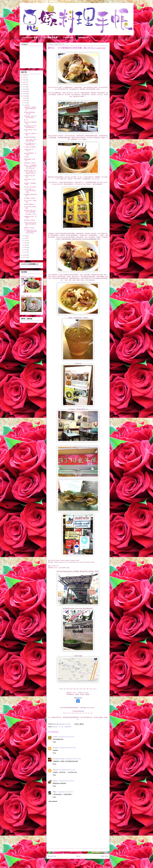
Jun (26, 241)
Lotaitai (55, 737)
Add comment (53, 801)
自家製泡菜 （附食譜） (30, 163)
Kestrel (55, 781)
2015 (25, 92)
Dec (26, 98)
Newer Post (52, 856)
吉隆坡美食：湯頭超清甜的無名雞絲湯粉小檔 (30, 109)
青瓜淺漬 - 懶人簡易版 (30, 187)
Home (78, 856)
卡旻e (54, 792)
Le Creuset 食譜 (30, 37)
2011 (25, 257)
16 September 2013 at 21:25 (67, 770)
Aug (26, 236)
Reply (54, 742)
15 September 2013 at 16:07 (66, 737)
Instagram (84, 37)
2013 (25, 96)
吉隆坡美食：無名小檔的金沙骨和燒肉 (30, 117)
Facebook (68, 37)
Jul (25, 238)
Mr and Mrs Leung (58, 759)
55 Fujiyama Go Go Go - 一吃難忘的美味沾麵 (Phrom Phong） (31, 232)
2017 (25, 87)
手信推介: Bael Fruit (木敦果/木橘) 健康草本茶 (30, 224)
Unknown (56, 748)
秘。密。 (26, 120)
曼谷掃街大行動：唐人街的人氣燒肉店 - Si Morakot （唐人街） (30, 172)
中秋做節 (26, 157)
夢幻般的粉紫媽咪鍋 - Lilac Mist (30, 113)
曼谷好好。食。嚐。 (58, 727)
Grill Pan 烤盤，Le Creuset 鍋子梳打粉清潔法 (30, 191)
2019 (25, 82)
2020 (25, 80)
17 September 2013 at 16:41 (65, 792)
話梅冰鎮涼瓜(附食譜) (30, 137)
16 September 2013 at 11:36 (73, 759)
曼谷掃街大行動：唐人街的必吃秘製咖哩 (30, 211)
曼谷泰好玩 (68, 727)
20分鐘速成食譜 (51, 37)
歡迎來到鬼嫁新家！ (29, 204)
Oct (25, 103)
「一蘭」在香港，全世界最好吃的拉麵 (30, 140)
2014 (25, 94)
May (26, 243)
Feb (26, 250)
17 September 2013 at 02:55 (66, 781)
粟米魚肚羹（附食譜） (30, 220)
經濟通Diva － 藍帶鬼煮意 (28, 277)
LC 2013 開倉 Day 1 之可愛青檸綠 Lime (30, 144)
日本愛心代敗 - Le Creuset (29, 150)
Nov (26, 100)
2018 (25, 84)
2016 (25, 89)
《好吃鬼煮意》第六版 (30, 214)
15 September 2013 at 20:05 (67, 748)
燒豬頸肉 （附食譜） (30, 228)
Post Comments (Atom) (82, 863)
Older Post (104, 856)
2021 (25, 77)
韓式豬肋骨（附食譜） (30, 198)
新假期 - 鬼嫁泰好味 (26, 296)
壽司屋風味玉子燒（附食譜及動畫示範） (30, 127)
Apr (25, 245)
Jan (26, 252)
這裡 (83, 711)
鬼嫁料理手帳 (78, 698)
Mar (26, 247)
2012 (25, 255)
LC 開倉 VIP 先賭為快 (30, 147)
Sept (26, 105)
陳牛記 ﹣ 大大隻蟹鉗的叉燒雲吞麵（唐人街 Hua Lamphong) (30, 167)
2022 (25, 75)
